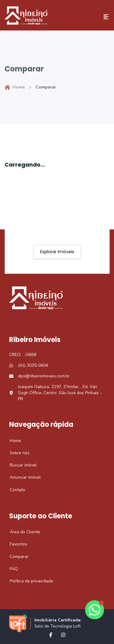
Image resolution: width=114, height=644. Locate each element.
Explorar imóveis (57, 252)
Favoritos (15, 544)
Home (15, 87)
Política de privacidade (28, 581)
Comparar (16, 557)
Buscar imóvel (20, 465)
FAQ (10, 569)
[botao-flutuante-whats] (95, 610)
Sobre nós (16, 453)
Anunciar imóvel (22, 477)
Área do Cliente (22, 532)
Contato (14, 490)
